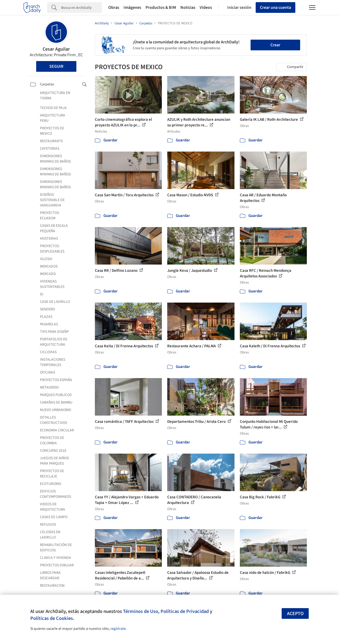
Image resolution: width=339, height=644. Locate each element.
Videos (206, 7)
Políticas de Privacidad (185, 611)
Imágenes (132, 7)
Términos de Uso (141, 611)
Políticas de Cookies (52, 618)
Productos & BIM (161, 7)
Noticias (188, 7)
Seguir (56, 66)
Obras (114, 7)
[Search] (81, 7)
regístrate (118, 629)
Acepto (295, 614)
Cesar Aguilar (56, 49)
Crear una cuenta (275, 7)
